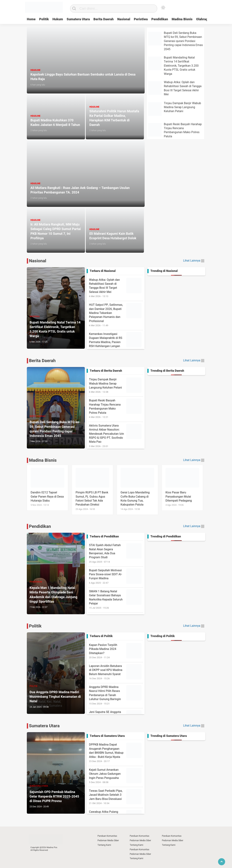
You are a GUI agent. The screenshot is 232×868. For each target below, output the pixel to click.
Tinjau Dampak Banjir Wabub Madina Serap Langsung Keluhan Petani (116, 386)
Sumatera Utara (78, 19)
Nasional (124, 19)
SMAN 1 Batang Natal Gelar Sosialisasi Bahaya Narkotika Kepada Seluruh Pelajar (116, 599)
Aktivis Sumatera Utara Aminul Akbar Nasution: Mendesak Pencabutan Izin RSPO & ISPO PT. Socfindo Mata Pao (116, 436)
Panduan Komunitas (107, 836)
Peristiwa (141, 19)
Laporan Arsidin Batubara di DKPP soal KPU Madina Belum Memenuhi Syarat (116, 672)
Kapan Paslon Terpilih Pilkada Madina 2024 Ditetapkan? (116, 651)
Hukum (58, 19)
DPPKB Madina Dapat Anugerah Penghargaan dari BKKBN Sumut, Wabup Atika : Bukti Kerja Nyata (116, 753)
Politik (44, 19)
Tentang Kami (104, 845)
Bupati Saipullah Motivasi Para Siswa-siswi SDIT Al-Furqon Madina (116, 576)
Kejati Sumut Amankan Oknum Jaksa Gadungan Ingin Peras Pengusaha (116, 776)
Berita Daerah (103, 19)
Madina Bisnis (182, 19)
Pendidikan (160, 19)
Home (31, 19)
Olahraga (203, 19)
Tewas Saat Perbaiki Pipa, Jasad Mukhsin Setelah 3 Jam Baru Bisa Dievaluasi (116, 797)
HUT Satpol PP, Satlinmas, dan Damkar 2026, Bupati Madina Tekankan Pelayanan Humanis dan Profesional (116, 315)
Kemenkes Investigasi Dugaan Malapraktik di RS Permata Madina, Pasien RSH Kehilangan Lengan (116, 342)
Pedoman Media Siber (108, 840)
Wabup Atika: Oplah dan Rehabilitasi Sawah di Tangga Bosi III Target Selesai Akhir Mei (116, 288)
